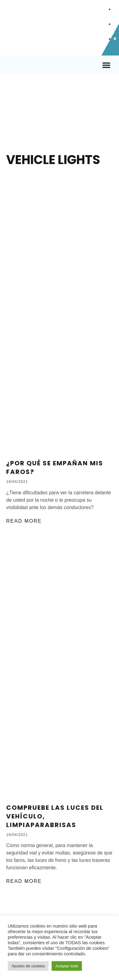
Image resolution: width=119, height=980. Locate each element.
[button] (106, 65)
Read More (24, 521)
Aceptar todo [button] (67, 966)
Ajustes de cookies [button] (28, 966)
